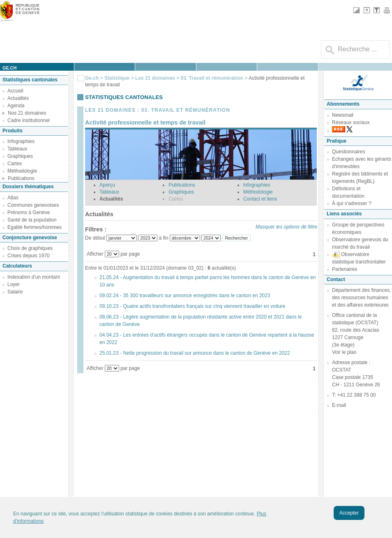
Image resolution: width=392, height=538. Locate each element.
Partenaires (345, 269)
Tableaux (17, 149)
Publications (21, 178)
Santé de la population (32, 220)
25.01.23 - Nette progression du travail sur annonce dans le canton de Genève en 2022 (195, 353)
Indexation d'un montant (34, 277)
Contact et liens (260, 199)
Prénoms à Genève (29, 212)
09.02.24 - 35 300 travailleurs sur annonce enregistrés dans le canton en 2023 (185, 296)
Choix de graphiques (30, 248)
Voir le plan (344, 352)
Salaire (15, 292)
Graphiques (20, 156)
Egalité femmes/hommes (35, 227)
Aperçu (107, 185)
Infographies (21, 141)
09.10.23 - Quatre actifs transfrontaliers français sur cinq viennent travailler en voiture (192, 306)
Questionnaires (349, 152)
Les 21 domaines (155, 78)
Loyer (14, 284)
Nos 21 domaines (27, 113)
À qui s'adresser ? (352, 203)
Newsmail (343, 115)
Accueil (15, 91)
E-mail (339, 405)
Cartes (15, 164)
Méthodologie (22, 171)
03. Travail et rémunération (212, 78)
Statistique (117, 78)
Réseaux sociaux (351, 122)
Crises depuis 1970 (29, 256)
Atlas (13, 198)
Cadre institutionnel (29, 120)
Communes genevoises (33, 205)
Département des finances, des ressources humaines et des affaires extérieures (361, 298)
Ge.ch (92, 78)
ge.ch (9, 68)
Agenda (16, 106)
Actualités (18, 98)
